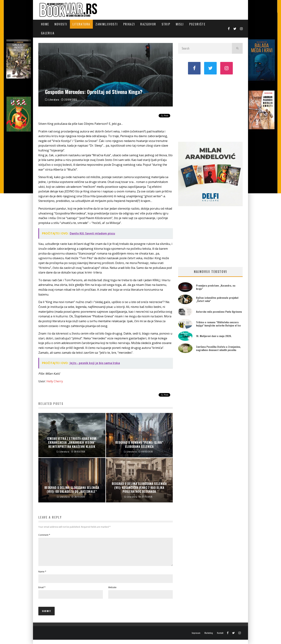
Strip (166, 24)
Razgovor (148, 24)
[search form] (205, 48)
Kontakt (220, 637)
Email (42, 592)
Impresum (196, 637)
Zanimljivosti (107, 24)
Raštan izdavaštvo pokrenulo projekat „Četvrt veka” (217, 299)
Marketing (209, 637)
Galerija (48, 33)
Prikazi (129, 24)
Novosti (61, 24)
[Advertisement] (210, 108)
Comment (44, 535)
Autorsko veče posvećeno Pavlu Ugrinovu (219, 312)
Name (42, 576)
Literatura (81, 24)
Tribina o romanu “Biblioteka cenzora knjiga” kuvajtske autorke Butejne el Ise (218, 324)
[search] (237, 48)
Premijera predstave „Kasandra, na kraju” (216, 287)
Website (112, 592)
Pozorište (197, 24)
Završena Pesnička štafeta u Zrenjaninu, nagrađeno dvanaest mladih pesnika (218, 348)
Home (45, 24)
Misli (180, 24)
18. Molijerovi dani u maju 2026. (214, 336)
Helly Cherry (55, 381)
